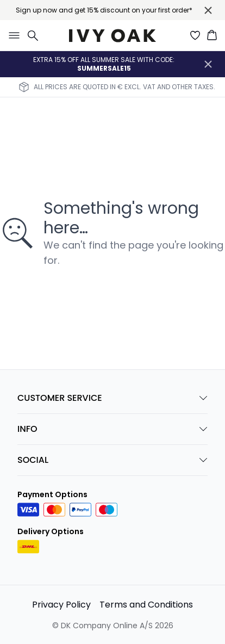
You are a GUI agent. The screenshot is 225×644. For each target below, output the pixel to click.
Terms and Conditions (146, 605)
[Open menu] (12, 35)
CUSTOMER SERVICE (112, 398)
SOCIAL (112, 460)
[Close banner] (208, 10)
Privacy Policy (61, 605)
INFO (112, 429)
